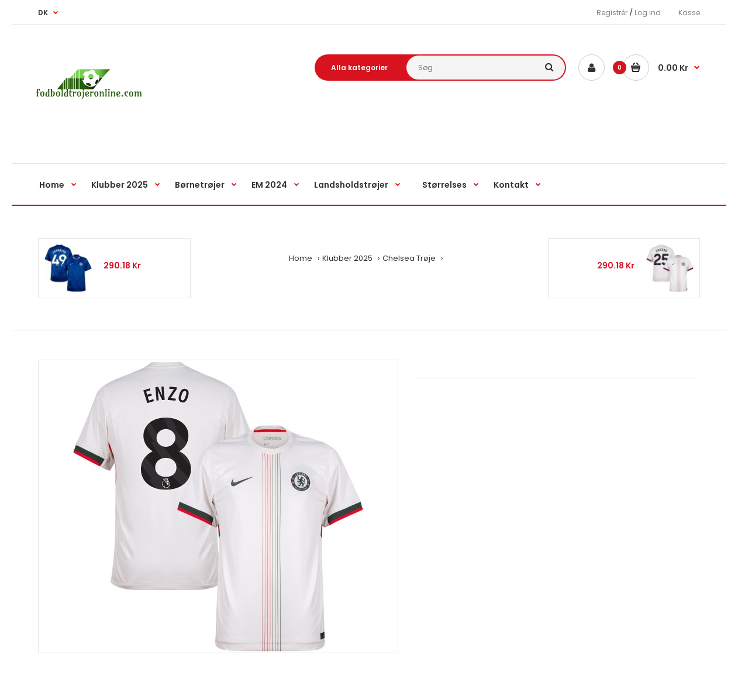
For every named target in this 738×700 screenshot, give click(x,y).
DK (43, 13)
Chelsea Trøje (409, 258)
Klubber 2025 (347, 258)
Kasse (689, 13)
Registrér (612, 13)
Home (301, 258)
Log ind (648, 13)
